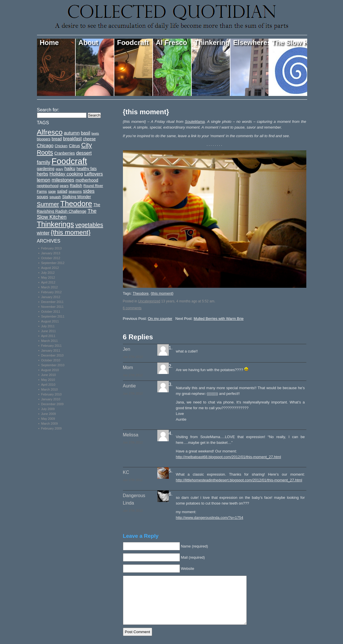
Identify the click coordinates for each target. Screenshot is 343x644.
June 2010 (49, 375)
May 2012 (48, 277)
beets (95, 133)
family (44, 162)
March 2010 (50, 389)
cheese (89, 139)
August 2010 (50, 370)
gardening (46, 169)
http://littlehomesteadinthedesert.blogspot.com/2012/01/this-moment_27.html (239, 480)
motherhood (87, 180)
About (88, 43)
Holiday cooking (66, 174)
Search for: (48, 110)
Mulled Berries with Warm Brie (219, 319)
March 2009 (50, 424)
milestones (63, 180)
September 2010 (53, 365)
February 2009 (52, 428)
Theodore (141, 293)
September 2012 (53, 263)
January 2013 (51, 253)
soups (43, 197)
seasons (75, 192)
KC (126, 472)
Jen (127, 349)
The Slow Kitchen (290, 43)
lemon (44, 180)
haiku (70, 169)
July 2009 (48, 409)
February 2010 (52, 394)
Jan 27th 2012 (133, 357)
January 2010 (51, 399)
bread (57, 139)
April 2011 (48, 336)
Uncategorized (149, 301)
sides (89, 191)
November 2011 (52, 307)
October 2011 (51, 312)
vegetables (89, 225)
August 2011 (50, 321)
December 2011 (52, 302)
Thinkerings (212, 43)
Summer (48, 204)
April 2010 (48, 385)
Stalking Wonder (77, 197)
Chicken (61, 146)
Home (49, 43)
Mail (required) (193, 557)
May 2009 (48, 419)
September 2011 (53, 316)
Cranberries (64, 153)
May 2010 (48, 380)
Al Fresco (171, 43)
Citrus (74, 146)
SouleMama (195, 122)
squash (55, 197)
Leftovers (94, 174)
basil (86, 133)
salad (62, 191)
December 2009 (52, 404)
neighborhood (48, 186)
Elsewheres (251, 43)
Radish (76, 186)
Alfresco (50, 132)
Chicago (45, 146)
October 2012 (51, 258)
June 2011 (49, 331)
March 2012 (50, 287)
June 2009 (49, 414)
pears (64, 186)
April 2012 (48, 282)
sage (52, 192)
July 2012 (48, 273)
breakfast (72, 139)
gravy (59, 169)
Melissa (131, 435)
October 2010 (51, 360)
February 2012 (52, 292)
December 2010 (52, 355)
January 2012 (51, 297)
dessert (84, 153)
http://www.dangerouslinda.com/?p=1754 (210, 518)
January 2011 (51, 350)
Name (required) (194, 546)
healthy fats (87, 169)
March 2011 (50, 341)
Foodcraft (133, 43)
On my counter (160, 319)
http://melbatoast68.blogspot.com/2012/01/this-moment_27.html (229, 457)
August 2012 (50, 268)
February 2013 (52, 248)
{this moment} (146, 112)
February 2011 (52, 346)
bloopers (44, 139)
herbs (43, 174)
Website (188, 569)
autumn (72, 133)
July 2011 (48, 326)
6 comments (132, 308)
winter (43, 233)
